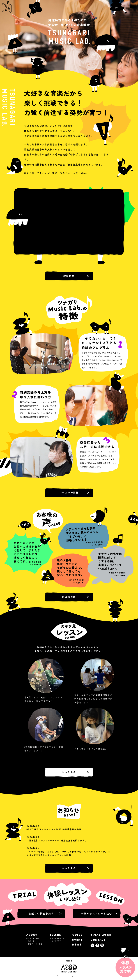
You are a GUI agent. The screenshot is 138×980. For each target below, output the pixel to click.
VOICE (77, 934)
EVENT (78, 939)
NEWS (77, 944)
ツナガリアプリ (57, 941)
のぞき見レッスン (58, 938)
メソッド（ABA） (34, 938)
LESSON (56, 934)
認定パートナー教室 (35, 944)
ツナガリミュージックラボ (3, 4)
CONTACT (98, 939)
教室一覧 (31, 941)
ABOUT (32, 934)
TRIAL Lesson (101, 934)
